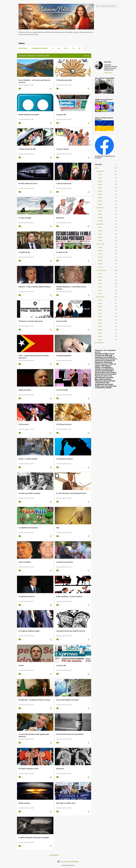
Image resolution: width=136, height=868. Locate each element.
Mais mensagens (54, 855)
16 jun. (100, 184)
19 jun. (100, 181)
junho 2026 (100, 171)
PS (53, 48)
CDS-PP (66, 48)
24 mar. (100, 247)
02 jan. (100, 340)
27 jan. (100, 300)
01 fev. (100, 293)
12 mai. (100, 218)
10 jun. (100, 191)
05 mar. (100, 267)
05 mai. (100, 221)
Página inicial (23, 48)
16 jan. (100, 310)
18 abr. (100, 237)
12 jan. (100, 320)
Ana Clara (108, 62)
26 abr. (100, 231)
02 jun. (100, 204)
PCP (73, 48)
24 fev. (100, 274)
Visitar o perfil (108, 73)
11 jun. (100, 188)
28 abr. (100, 227)
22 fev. (100, 277)
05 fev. (100, 290)
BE (80, 48)
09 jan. (100, 327)
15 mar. (100, 254)
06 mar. (100, 264)
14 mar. (100, 257)
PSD (59, 48)
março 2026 (100, 244)
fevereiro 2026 (101, 270)
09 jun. (100, 194)
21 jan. (100, 303)
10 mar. (100, 260)
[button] (51, 89)
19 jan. (100, 307)
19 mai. (100, 214)
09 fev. (100, 287)
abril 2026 (100, 224)
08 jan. (100, 330)
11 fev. (100, 284)
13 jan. (100, 317)
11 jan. (100, 323)
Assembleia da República (40, 48)
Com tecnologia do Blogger (68, 862)
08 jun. (100, 198)
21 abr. (100, 234)
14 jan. (100, 313)
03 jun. (100, 201)
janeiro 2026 (101, 297)
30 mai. (100, 211)
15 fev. (100, 280)
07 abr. (100, 241)
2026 (97, 168)
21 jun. (100, 178)
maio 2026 (100, 208)
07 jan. (100, 333)
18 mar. (100, 251)
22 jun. (100, 175)
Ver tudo (87, 56)
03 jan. (100, 336)
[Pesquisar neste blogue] (109, 6)
